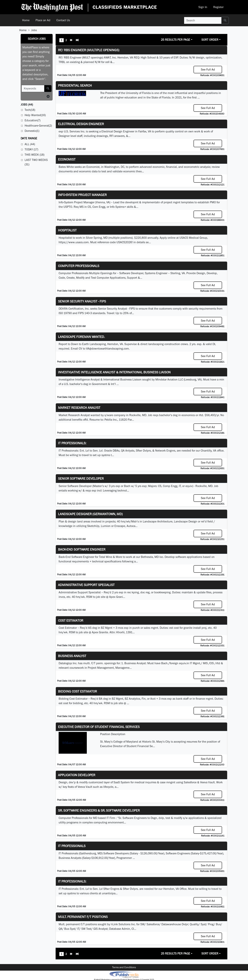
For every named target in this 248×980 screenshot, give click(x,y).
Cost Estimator (71, 620)
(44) (27, 105)
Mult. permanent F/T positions (83, 917)
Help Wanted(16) (35, 115)
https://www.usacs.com (74, 242)
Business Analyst (72, 656)
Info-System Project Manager (82, 195)
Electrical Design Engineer (81, 124)
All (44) (30, 144)
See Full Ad (208, 69)
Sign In (203, 7)
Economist (67, 159)
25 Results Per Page (175, 40)
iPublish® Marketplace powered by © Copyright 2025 (124, 974)
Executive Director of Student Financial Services (99, 727)
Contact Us (63, 20)
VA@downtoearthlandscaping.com (107, 349)
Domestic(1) (32, 131)
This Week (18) (34, 155)
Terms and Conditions (124, 967)
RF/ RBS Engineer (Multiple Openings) (89, 50)
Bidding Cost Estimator (77, 691)
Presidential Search (75, 85)
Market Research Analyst (79, 408)
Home (26, 20)
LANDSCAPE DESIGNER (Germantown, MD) (90, 514)
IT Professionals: (72, 443)
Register (218, 7)
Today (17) (31, 149)
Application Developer (77, 775)
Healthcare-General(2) (38, 126)
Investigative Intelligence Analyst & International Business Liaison (114, 372)
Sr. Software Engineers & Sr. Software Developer (99, 810)
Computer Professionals (79, 266)
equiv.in (184, 663)
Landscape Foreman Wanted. (81, 337)
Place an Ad (43, 20)
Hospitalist (67, 230)
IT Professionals (72, 846)
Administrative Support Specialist (86, 585)
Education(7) (33, 120)
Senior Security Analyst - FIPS (82, 301)
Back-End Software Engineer (82, 549)
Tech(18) (30, 110)
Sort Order (210, 40)
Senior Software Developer (81, 478)
